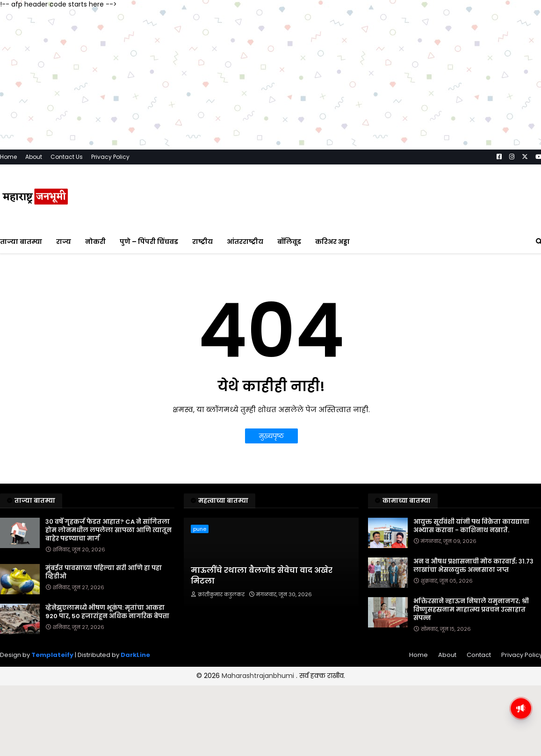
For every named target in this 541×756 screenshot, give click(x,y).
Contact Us (67, 157)
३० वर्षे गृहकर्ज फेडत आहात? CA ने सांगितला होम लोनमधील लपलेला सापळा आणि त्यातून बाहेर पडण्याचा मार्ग (108, 530)
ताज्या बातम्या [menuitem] (21, 242)
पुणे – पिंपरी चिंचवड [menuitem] (149, 242)
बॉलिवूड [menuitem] (289, 242)
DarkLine (135, 655)
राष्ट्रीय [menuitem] (202, 242)
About (34, 157)
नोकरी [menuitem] (95, 242)
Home (8, 157)
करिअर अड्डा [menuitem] (332, 242)
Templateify (52, 655)
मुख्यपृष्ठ (271, 436)
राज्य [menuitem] (64, 242)
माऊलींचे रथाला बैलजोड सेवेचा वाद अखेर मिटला (262, 576)
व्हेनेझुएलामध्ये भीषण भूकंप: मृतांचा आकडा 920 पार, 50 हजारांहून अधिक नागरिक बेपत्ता (107, 612)
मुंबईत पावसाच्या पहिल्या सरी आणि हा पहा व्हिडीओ (104, 572)
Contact (479, 655)
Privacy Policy (110, 157)
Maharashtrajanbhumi (259, 676)
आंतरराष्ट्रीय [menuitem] (245, 242)
